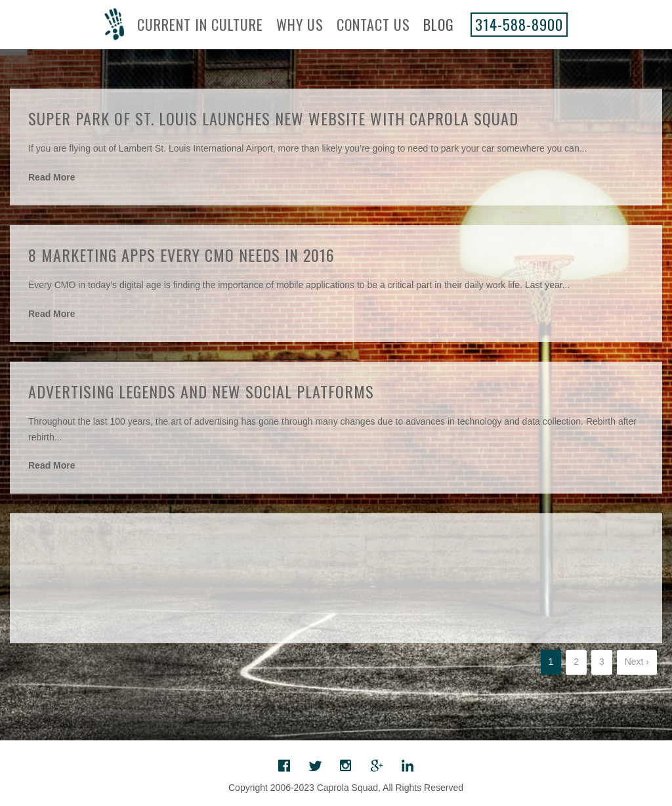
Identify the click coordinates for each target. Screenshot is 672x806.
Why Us (300, 24)
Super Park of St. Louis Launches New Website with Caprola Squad (273, 118)
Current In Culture (200, 24)
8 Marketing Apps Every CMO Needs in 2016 (181, 255)
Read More (52, 177)
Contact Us (373, 24)
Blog (439, 24)
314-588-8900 (519, 24)
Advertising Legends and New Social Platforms (201, 391)
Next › (637, 662)
